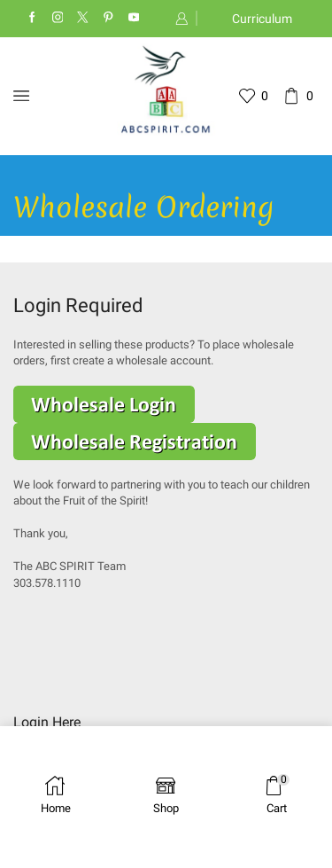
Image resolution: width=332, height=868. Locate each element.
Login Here (47, 722)
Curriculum (262, 19)
